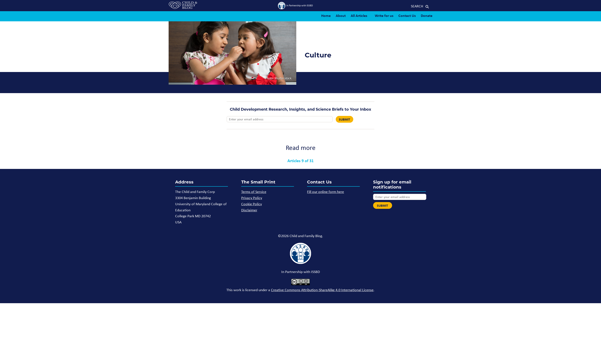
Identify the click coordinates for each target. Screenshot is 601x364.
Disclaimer (249, 210)
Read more (301, 147)
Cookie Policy (252, 204)
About (341, 16)
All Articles (359, 16)
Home (326, 16)
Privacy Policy (252, 198)
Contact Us (407, 16)
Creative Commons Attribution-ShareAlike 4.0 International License (322, 290)
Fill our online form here (326, 192)
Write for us (384, 16)
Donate (427, 16)
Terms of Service (254, 192)
